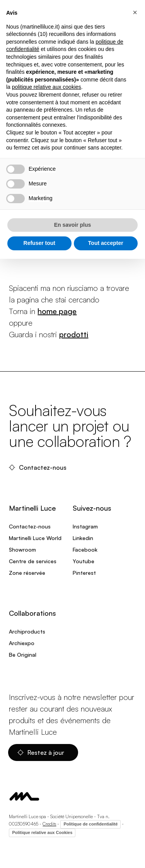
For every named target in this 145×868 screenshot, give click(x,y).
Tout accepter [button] (106, 243)
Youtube (84, 561)
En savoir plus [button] (73, 225)
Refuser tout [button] (39, 243)
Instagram (85, 526)
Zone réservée (27, 573)
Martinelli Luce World (35, 538)
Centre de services (33, 561)
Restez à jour (42, 752)
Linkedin (83, 538)
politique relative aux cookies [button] (47, 87)
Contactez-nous (38, 467)
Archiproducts (27, 631)
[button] (135, 12)
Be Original (23, 655)
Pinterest (84, 573)
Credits (49, 824)
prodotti (74, 334)
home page (57, 311)
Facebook (85, 550)
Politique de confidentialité (90, 824)
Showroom (22, 550)
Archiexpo (22, 643)
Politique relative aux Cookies (42, 832)
